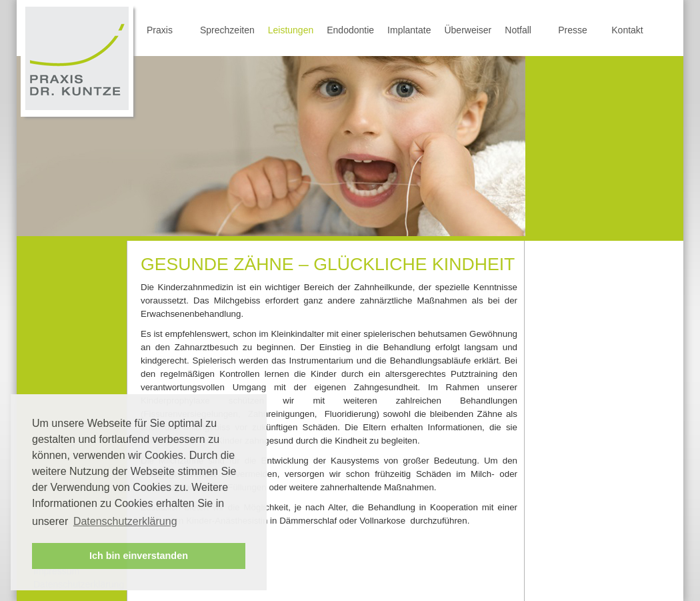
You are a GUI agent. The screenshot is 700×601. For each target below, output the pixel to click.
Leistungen (291, 30)
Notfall (518, 30)
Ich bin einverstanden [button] (139, 556)
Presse (573, 30)
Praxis (160, 30)
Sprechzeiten (227, 30)
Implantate (409, 30)
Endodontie (350, 30)
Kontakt (627, 30)
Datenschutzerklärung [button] (125, 521)
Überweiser (468, 30)
